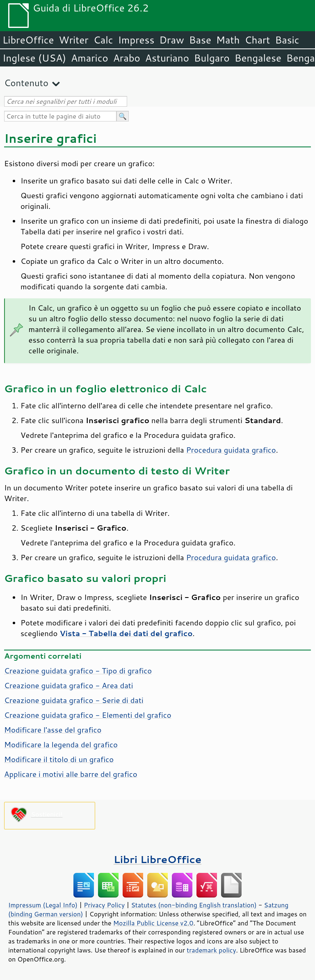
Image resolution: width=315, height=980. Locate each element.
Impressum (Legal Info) (43, 905)
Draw (171, 40)
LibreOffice (28, 40)
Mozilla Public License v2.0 (153, 923)
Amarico (90, 58)
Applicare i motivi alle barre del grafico (71, 774)
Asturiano (167, 58)
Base (200, 40)
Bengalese (258, 58)
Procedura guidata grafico (231, 450)
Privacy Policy (104, 905)
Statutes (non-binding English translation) (194, 905)
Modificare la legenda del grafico (61, 744)
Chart (257, 40)
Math (228, 40)
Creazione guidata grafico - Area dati (68, 685)
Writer (73, 40)
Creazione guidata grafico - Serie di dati (74, 700)
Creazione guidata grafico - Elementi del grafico (88, 715)
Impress (136, 40)
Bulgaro (212, 58)
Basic (287, 40)
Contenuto (26, 83)
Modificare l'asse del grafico (53, 730)
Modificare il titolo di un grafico (59, 759)
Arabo (127, 58)
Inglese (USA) (34, 58)
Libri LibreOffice (157, 859)
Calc (103, 40)
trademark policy (211, 950)
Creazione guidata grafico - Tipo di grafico (78, 671)
